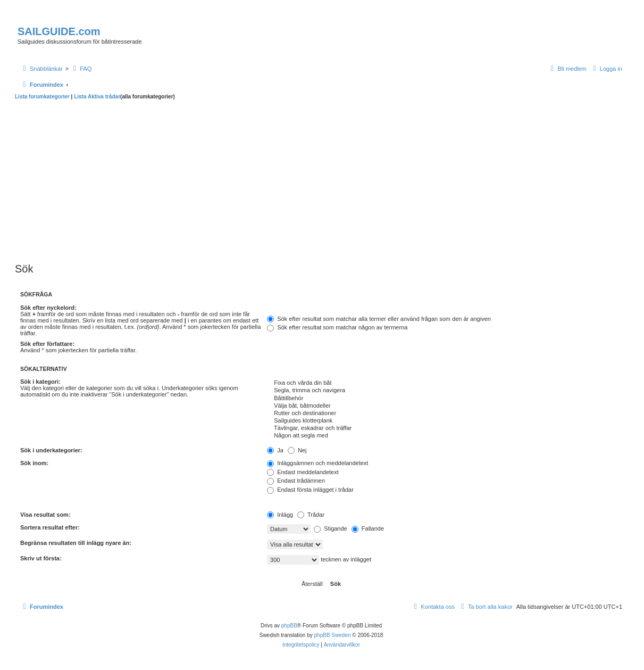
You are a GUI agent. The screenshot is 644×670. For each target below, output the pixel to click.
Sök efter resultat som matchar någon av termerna (337, 327)
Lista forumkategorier (42, 97)
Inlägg (280, 515)
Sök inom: (34, 463)
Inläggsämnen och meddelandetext (317, 463)
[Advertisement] (321, 180)
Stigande (330, 528)
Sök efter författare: (47, 344)
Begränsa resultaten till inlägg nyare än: (76, 543)
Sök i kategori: (40, 382)
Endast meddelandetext (303, 472)
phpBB (289, 626)
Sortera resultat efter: (50, 527)
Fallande (368, 528)
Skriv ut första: (41, 558)
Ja (275, 450)
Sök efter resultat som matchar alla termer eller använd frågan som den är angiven (379, 319)
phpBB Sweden (333, 635)
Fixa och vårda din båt (445, 383)
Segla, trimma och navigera (445, 391)
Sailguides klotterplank (445, 421)
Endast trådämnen (296, 481)
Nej (297, 450)
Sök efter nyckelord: (48, 308)
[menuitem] (81, 69)
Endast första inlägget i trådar (310, 490)
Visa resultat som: (45, 515)
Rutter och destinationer (445, 413)
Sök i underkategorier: (51, 450)
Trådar (311, 515)
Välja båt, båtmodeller (445, 406)
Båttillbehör (445, 399)
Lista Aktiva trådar (97, 97)
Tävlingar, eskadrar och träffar (445, 428)
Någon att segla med (445, 436)
